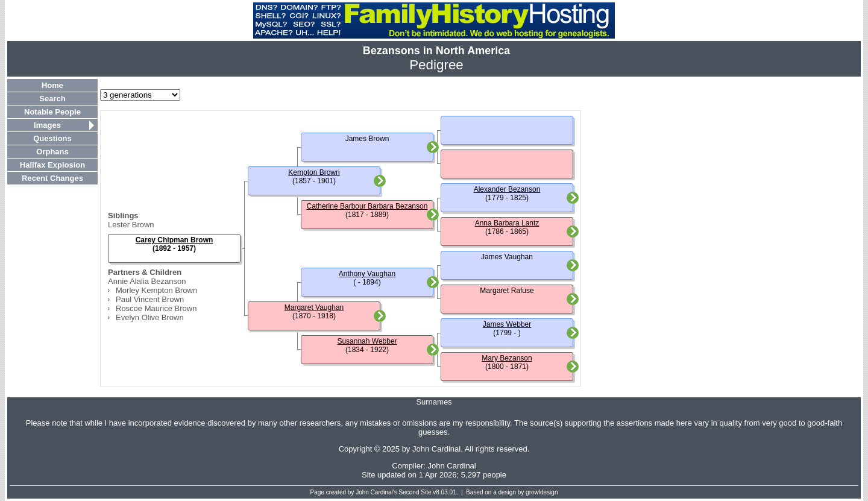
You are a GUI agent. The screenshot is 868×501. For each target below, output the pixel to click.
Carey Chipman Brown (175, 240)
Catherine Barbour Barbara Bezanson (367, 206)
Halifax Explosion (52, 165)
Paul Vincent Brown (150, 299)
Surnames (434, 402)
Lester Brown (131, 225)
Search (52, 99)
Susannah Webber (367, 341)
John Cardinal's (376, 492)
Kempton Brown (314, 172)
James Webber (507, 324)
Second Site (415, 492)
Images (47, 125)
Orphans (52, 152)
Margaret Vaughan (314, 307)
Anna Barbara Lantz (507, 223)
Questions (52, 138)
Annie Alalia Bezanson (147, 281)
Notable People (52, 112)
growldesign (542, 492)
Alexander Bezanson (507, 189)
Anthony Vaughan (367, 274)
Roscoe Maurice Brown (156, 308)
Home (52, 85)
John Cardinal (452, 466)
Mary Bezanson (507, 358)
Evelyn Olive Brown (150, 317)
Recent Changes (52, 178)
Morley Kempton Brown (156, 290)
